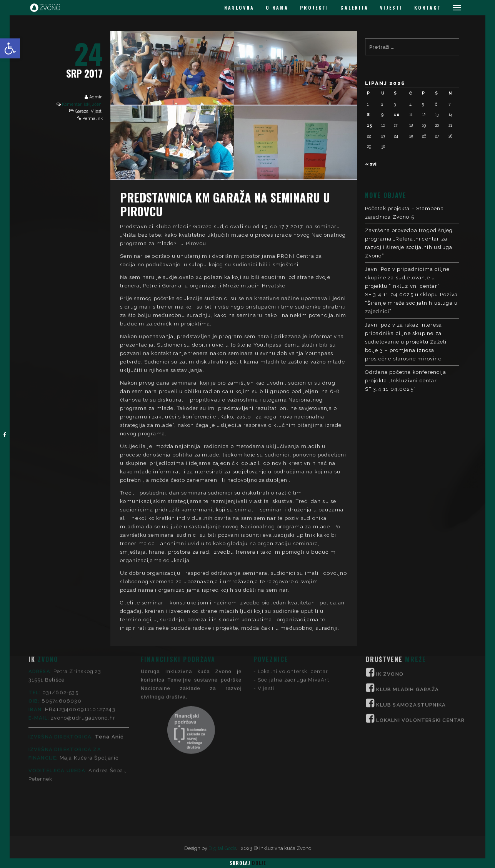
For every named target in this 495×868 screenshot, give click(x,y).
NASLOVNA (239, 7)
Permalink (92, 119)
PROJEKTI (314, 7)
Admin (96, 97)
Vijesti (97, 111)
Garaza (82, 111)
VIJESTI (391, 7)
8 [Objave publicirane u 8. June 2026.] (368, 115)
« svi (371, 164)
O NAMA (277, 7)
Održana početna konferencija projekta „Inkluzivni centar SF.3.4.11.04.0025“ (406, 381)
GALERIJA (354, 7)
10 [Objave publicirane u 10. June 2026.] (397, 115)
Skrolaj (248, 863)
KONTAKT (428, 7)
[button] (10, 48)
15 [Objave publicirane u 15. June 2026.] (369, 125)
